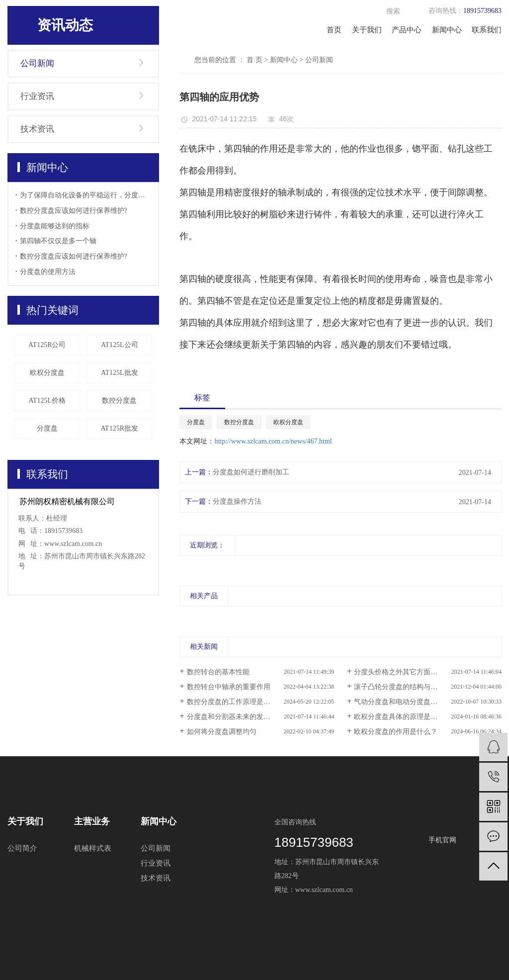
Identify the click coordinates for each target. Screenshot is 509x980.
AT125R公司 (47, 345)
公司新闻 (37, 63)
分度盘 (47, 428)
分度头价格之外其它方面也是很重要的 (413, 672)
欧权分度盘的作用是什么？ (396, 732)
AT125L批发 (120, 373)
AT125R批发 (120, 428)
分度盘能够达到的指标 (55, 226)
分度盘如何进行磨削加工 (251, 472)
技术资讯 (37, 129)
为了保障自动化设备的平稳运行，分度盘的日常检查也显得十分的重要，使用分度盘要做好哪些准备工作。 (86, 195)
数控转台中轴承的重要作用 (229, 687)
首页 (334, 30)
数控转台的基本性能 (218, 672)
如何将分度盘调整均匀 (222, 732)
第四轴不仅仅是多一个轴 (58, 241)
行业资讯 (37, 96)
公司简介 (22, 848)
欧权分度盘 (47, 373)
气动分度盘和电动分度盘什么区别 (406, 702)
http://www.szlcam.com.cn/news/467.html (273, 441)
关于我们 (367, 30)
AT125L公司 (120, 345)
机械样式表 (93, 848)
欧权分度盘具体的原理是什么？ (403, 717)
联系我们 (487, 30)
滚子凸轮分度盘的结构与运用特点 (406, 687)
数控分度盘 (119, 401)
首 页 (254, 60)
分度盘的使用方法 (48, 272)
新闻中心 (447, 30)
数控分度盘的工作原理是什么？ (236, 702)
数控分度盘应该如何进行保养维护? (74, 211)
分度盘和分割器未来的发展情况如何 (243, 717)
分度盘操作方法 (237, 501)
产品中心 (407, 30)
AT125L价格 (47, 401)
